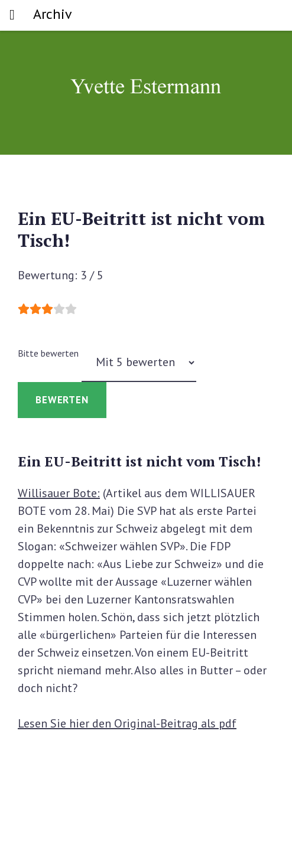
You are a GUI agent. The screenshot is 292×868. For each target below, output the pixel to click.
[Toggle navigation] (12, 15)
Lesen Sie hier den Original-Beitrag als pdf (127, 723)
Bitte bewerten (48, 353)
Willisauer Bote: (59, 493)
